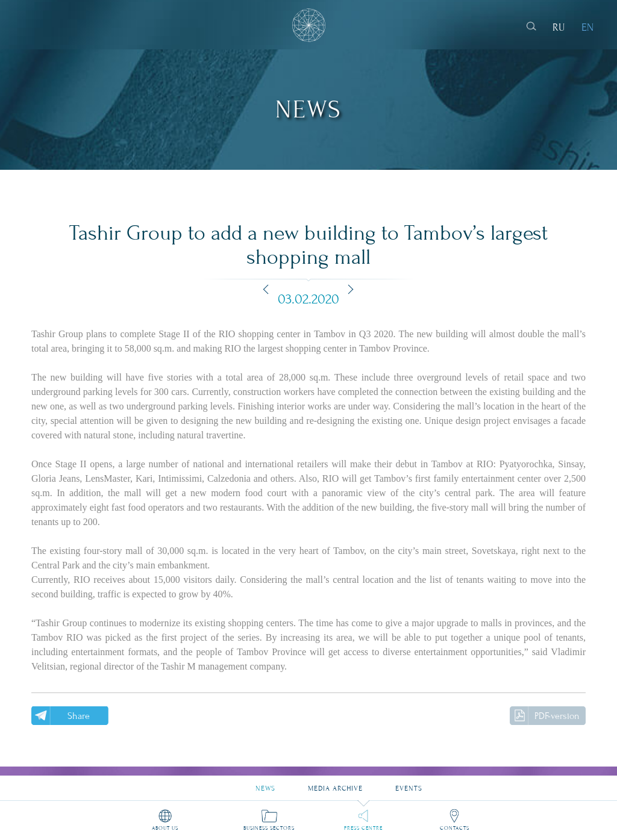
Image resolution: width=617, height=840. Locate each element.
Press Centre (363, 828)
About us (165, 828)
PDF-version (557, 716)
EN (587, 27)
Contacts (455, 828)
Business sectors (269, 828)
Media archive (335, 784)
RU (559, 27)
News (265, 784)
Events (409, 784)
